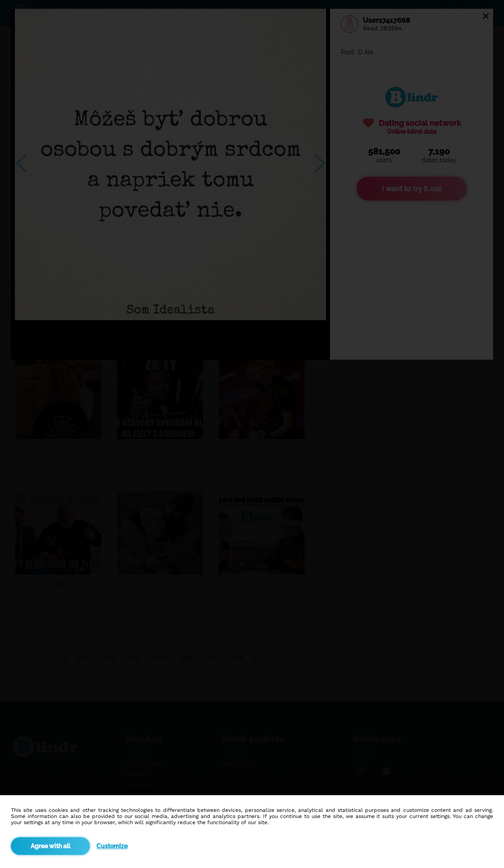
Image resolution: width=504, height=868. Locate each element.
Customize (112, 846)
